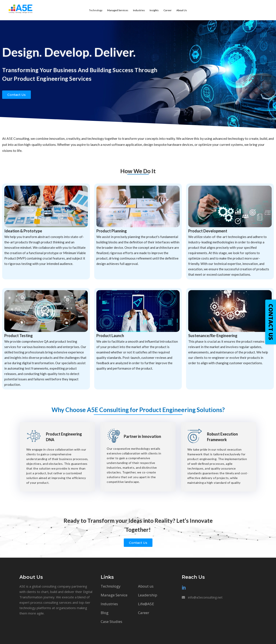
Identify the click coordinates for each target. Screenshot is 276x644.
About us (146, 586)
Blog (105, 613)
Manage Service (114, 595)
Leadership (148, 595)
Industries (109, 604)
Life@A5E (146, 604)
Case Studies (111, 621)
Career (144, 613)
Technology (111, 586)
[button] (16, 95)
